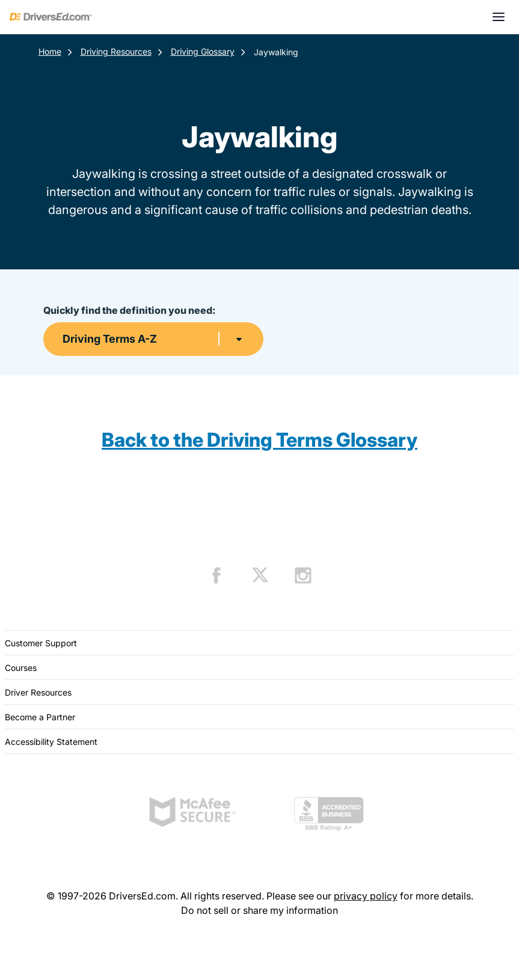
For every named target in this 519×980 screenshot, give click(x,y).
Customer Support (41, 643)
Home (50, 51)
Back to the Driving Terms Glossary (259, 440)
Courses (21, 668)
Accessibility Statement (51, 742)
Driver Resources (38, 692)
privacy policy (366, 896)
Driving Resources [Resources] (116, 51)
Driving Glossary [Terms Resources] (203, 51)
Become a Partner (40, 717)
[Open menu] (499, 17)
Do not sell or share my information (259, 910)
